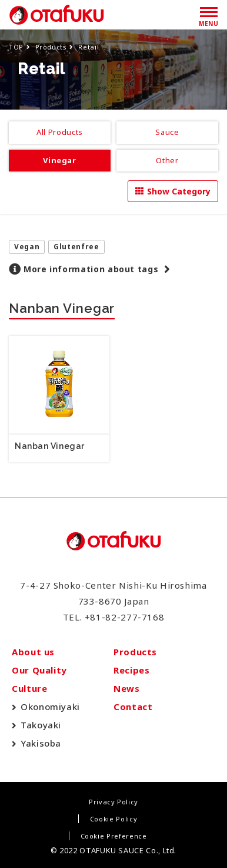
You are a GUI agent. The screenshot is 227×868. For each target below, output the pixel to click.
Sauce (167, 132)
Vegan (27, 247)
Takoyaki (41, 725)
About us (33, 652)
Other (167, 160)
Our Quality (39, 670)
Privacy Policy (113, 802)
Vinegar (59, 160)
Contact (133, 707)
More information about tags (91, 269)
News (127, 688)
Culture (29, 688)
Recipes (131, 670)
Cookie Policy (113, 819)
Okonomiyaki (50, 707)
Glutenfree (76, 247)
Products (51, 47)
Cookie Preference (114, 836)
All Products (60, 132)
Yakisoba (41, 743)
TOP (16, 47)
